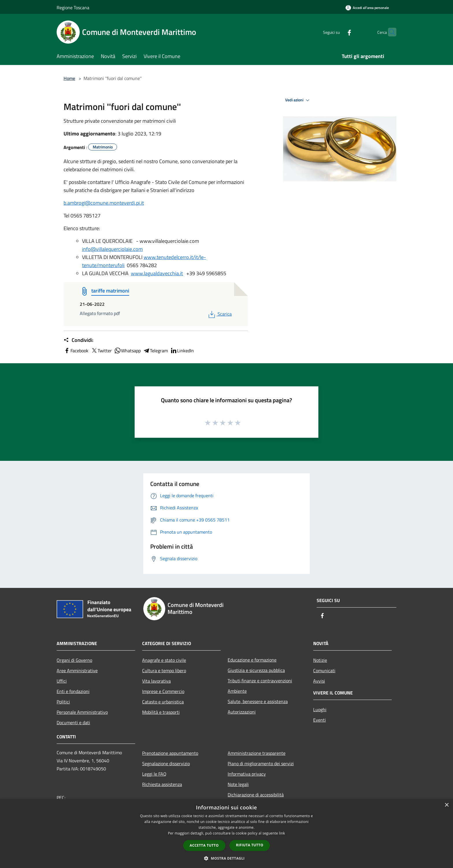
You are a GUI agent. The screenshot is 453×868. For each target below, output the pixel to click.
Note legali (238, 784)
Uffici (62, 681)
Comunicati (324, 670)
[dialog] (226, 833)
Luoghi (320, 709)
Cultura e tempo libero (164, 670)
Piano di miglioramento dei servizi (261, 763)
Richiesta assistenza (162, 784)
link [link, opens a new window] (282, 833)
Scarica (219, 314)
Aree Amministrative (77, 670)
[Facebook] (338, 32)
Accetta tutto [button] (204, 845)
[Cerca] (389, 32)
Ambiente (237, 691)
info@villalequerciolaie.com (112, 249)
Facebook (76, 351)
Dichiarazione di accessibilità (256, 795)
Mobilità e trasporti (161, 712)
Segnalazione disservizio (166, 763)
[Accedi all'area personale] (367, 8)
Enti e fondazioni (73, 691)
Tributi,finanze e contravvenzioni (260, 681)
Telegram (155, 351)
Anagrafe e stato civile (164, 660)
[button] (226, 858)
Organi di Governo (74, 660)
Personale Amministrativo (82, 712)
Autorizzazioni (242, 712)
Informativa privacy (247, 774)
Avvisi (319, 681)
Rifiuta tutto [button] (250, 845)
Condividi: (78, 340)
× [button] (446, 805)
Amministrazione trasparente (257, 753)
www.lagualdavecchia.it (157, 273)
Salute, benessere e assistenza (258, 701)
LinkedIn (182, 351)
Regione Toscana (73, 8)
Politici (63, 702)
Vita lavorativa (156, 681)
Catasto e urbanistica (163, 702)
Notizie (320, 660)
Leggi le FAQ (154, 774)
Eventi (320, 720)
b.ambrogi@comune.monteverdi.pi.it (104, 203)
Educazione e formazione (252, 660)
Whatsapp (127, 351)
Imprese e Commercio (163, 691)
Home (69, 78)
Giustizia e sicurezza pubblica (256, 670)
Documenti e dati (73, 722)
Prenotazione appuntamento (170, 753)
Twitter (101, 351)
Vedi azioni (298, 100)
